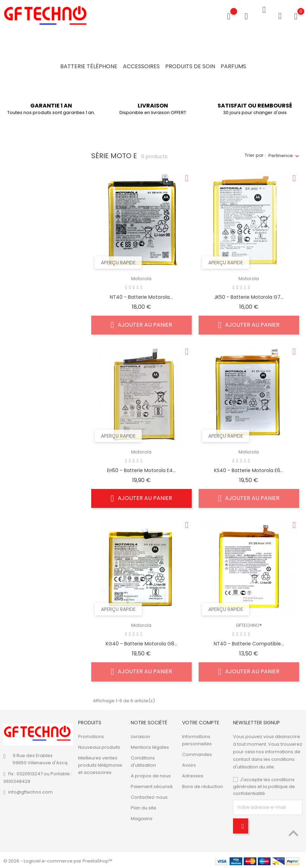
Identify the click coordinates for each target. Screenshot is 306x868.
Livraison (140, 735)
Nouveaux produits (99, 746)
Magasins (142, 817)
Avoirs (189, 763)
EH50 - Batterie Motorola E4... (141, 468)
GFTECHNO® (249, 624)
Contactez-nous (149, 795)
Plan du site (144, 806)
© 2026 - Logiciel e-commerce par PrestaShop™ (58, 859)
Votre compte (201, 721)
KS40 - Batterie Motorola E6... (249, 468)
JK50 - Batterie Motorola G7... (249, 295)
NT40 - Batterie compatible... (249, 642)
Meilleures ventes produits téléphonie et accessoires (100, 763)
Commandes (197, 753)
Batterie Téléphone (89, 66)
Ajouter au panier (142, 323)
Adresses (193, 774)
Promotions (91, 735)
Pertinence (281, 154)
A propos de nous (151, 774)
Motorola (141, 277)
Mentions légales (150, 746)
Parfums (233, 66)
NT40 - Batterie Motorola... (141, 295)
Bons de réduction (203, 785)
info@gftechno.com (30, 790)
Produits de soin (190, 66)
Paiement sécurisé (152, 785)
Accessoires (141, 66)
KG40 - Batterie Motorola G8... (141, 642)
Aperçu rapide (118, 261)
